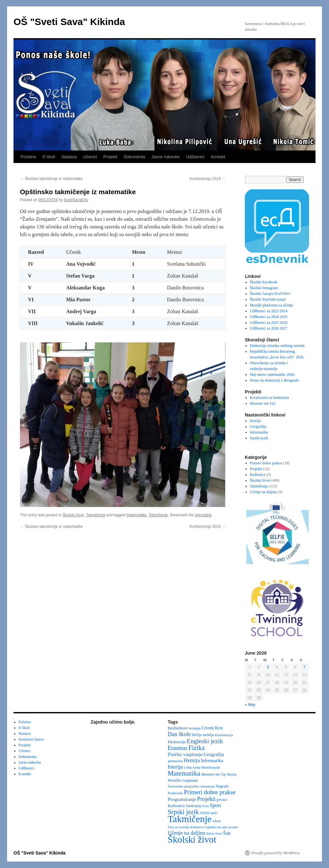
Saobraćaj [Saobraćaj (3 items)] (193, 806)
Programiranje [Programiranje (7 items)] (182, 799)
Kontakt (218, 157)
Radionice (258, 475)
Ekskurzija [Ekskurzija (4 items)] (177, 742)
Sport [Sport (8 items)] (215, 805)
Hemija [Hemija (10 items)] (192, 760)
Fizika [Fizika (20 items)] (196, 748)
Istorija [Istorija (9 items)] (175, 767)
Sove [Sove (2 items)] (205, 806)
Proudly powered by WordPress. (276, 853)
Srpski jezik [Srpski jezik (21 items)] (183, 812)
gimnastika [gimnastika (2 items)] (175, 761)
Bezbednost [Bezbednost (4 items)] (178, 728)
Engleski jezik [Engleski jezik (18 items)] (205, 741)
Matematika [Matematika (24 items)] (184, 773)
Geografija (258, 426)
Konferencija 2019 (208, 179)
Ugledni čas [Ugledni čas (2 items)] (213, 827)
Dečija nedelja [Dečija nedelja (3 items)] (203, 735)
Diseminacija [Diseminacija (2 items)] (224, 735)
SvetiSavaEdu (76, 200)
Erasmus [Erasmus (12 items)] (178, 748)
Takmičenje (158, 515)
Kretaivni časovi (31, 739)
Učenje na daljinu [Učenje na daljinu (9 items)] (187, 833)
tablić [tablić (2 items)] (214, 813)
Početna (28, 157)
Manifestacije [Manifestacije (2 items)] (211, 767)
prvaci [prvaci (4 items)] (222, 799)
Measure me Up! (263, 403)
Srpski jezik (259, 438)
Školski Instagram (264, 288)
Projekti (110, 157)
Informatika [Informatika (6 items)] (212, 761)
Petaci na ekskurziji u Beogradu (275, 380)
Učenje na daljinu (264, 492)
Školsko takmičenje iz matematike (51, 179)
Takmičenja (95, 515)
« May (250, 705)
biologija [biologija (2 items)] (194, 728)
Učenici (90, 157)
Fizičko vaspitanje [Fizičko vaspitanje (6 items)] (185, 754)
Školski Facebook (264, 282)
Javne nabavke (166, 157)
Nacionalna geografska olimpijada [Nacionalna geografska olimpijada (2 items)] (191, 786)
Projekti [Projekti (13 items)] (206, 799)
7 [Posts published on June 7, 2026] (304, 667)
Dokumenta (134, 157)
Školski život (73, 515)
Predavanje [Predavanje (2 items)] (175, 793)
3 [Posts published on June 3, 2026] (268, 667)
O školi (49, 157)
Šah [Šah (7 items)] (227, 833)
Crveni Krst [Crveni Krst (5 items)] (212, 728)
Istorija (255, 421)
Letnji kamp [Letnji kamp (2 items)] (192, 767)
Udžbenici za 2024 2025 (269, 317)
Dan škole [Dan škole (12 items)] (179, 734)
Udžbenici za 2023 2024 (269, 311)
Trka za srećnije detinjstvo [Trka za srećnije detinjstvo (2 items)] (186, 827)
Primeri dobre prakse (266, 463)
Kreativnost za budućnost (270, 398)
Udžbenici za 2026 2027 (269, 328)
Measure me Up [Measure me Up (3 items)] (213, 774)
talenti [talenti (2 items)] (217, 821)
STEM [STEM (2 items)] (204, 813)
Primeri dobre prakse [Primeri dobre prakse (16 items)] (210, 792)
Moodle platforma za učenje (272, 305)
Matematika (137, 515)
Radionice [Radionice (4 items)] (176, 806)
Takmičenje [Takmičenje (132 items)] (190, 819)
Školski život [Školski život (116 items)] (192, 839)
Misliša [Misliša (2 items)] (232, 774)
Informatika (259, 432)
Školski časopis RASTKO (270, 294)
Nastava (69, 157)
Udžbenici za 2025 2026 (269, 322)
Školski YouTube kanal (268, 299)
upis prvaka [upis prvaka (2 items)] (230, 827)
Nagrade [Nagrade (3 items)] (222, 786)
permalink (203, 515)
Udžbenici (195, 157)
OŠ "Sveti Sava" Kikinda (69, 22)
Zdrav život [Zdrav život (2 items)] (214, 834)
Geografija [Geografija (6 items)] (214, 754)
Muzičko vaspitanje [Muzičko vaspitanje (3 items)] (183, 780)
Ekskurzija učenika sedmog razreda (277, 346)
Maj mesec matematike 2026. (273, 374)
